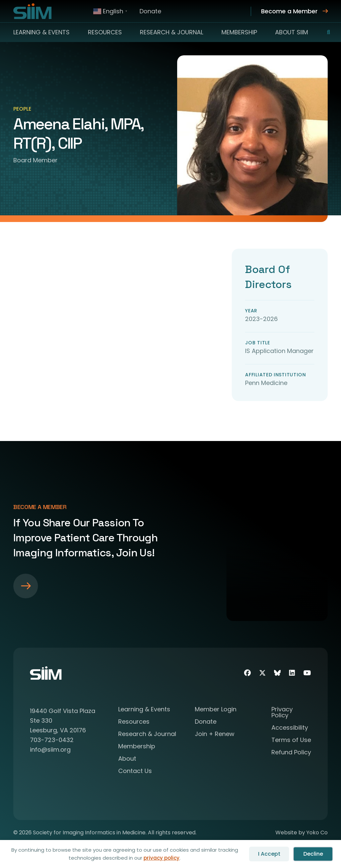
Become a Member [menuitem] (289, 11)
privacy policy (162, 858)
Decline (313, 854)
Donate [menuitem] (150, 11)
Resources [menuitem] (105, 32)
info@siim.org (50, 749)
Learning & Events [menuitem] (41, 32)
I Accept (269, 854)
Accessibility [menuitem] (290, 728)
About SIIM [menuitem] (292, 32)
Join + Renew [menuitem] (215, 734)
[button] (325, 32)
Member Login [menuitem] (216, 710)
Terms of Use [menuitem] (291, 740)
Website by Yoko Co (302, 832)
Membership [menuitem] (239, 32)
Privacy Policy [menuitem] (282, 713)
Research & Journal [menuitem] (171, 32)
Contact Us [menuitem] (135, 771)
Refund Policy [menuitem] (291, 753)
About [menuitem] (127, 759)
